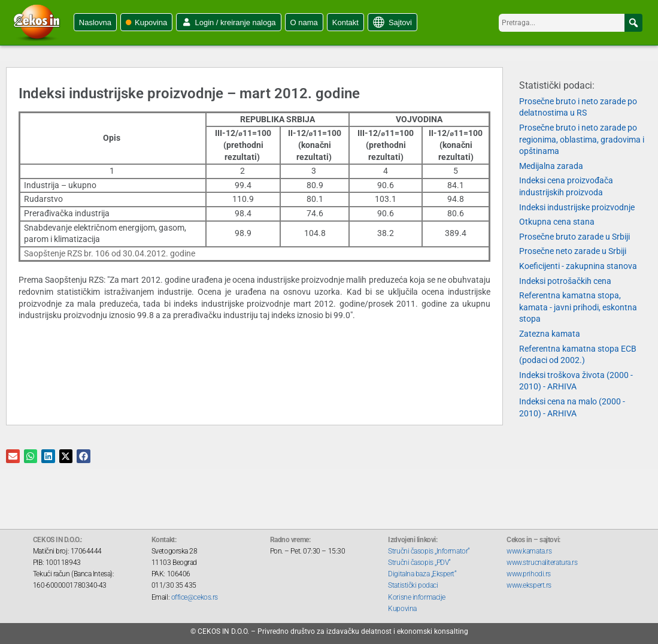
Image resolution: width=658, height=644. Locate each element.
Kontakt (345, 22)
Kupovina (151, 22)
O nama (304, 22)
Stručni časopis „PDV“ (419, 563)
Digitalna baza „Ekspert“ (422, 574)
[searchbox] (571, 23)
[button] (633, 23)
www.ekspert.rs (529, 585)
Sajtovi (400, 22)
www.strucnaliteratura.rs (542, 563)
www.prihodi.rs (529, 574)
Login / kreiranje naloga (235, 22)
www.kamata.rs (529, 551)
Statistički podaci (413, 585)
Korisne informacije (416, 597)
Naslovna (95, 22)
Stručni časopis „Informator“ (429, 551)
